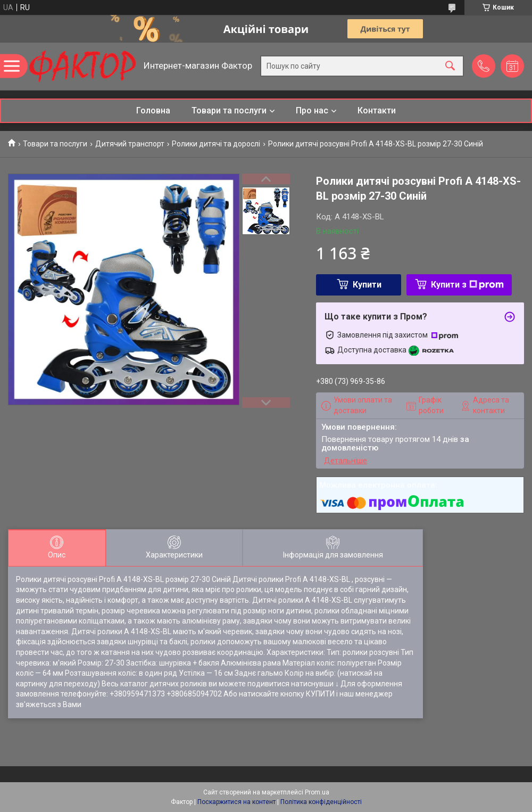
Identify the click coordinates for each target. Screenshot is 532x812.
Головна (153, 110)
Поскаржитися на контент (236, 802)
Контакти (377, 110)
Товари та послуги (229, 110)
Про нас (312, 110)
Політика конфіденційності (321, 802)
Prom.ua (317, 792)
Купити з (467, 285)
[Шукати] (450, 66)
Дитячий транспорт (130, 144)
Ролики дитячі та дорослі (216, 144)
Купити (367, 285)
